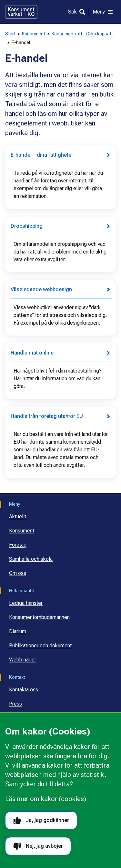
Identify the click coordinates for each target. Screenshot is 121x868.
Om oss (18, 573)
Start (10, 34)
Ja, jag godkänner (41, 821)
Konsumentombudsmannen (39, 617)
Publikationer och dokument (40, 646)
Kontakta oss (24, 690)
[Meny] (103, 12)
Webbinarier (23, 660)
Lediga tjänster (26, 603)
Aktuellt (18, 517)
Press (15, 704)
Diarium (18, 631)
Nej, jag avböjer (38, 846)
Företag (18, 545)
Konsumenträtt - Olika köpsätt (82, 34)
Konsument (34, 34)
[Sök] (77, 12)
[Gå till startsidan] (21, 12)
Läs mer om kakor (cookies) (46, 799)
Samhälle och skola (31, 559)
